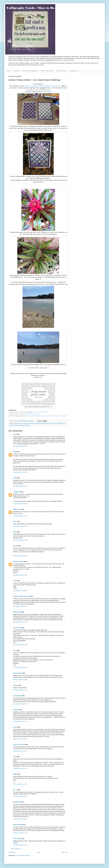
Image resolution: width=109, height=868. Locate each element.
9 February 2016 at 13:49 (20, 833)
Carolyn (15, 685)
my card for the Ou (30, 86)
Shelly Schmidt (18, 825)
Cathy (15, 478)
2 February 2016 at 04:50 (20, 768)
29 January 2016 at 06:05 (20, 446)
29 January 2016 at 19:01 (20, 575)
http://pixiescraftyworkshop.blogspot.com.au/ (40, 412)
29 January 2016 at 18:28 (20, 556)
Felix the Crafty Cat (19, 744)
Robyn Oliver (17, 612)
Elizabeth (16, 710)
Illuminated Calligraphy (30, 71)
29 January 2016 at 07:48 (20, 516)
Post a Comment (16, 849)
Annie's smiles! (47, 92)
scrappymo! (17, 492)
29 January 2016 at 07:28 (20, 504)
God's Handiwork (44, 423)
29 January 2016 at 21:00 (20, 622)
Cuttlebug (25, 423)
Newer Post (12, 852)
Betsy (15, 532)
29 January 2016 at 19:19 (20, 591)
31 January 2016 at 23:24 (20, 721)
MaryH (15, 727)
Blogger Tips (74, 71)
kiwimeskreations (18, 561)
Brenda (15, 546)
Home (9, 71)
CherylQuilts (17, 802)
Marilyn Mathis (17, 673)
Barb (15, 452)
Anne (15, 434)
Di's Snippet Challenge (34, 423)
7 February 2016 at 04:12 (20, 796)
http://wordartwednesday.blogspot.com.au (32, 414)
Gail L (15, 521)
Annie (15, 581)
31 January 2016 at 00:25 (20, 704)
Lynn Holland (17, 628)
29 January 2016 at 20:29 (20, 606)
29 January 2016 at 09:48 (20, 526)
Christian (17, 71)
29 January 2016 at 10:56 (20, 540)
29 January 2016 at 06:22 (20, 472)
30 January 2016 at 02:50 (20, 680)
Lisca (15, 650)
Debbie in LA (17, 509)
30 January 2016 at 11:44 (20, 690)
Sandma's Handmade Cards (21, 596)
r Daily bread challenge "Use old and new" (48, 86)
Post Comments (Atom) (23, 855)
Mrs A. (15, 790)
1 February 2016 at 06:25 (20, 739)
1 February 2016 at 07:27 (20, 751)
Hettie (15, 774)
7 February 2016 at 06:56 (20, 819)
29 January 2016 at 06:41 (20, 486)
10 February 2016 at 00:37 (20, 845)
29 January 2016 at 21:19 (20, 645)
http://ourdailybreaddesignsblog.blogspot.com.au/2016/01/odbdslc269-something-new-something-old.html (47, 416)
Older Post (65, 852)
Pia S (15, 757)
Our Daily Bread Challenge (56, 423)
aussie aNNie (17, 839)
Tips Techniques (61, 71)
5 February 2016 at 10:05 (20, 784)
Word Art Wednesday (25, 425)
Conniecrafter (17, 696)
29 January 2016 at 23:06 (20, 668)
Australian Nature (17, 423)
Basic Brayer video (47, 71)
